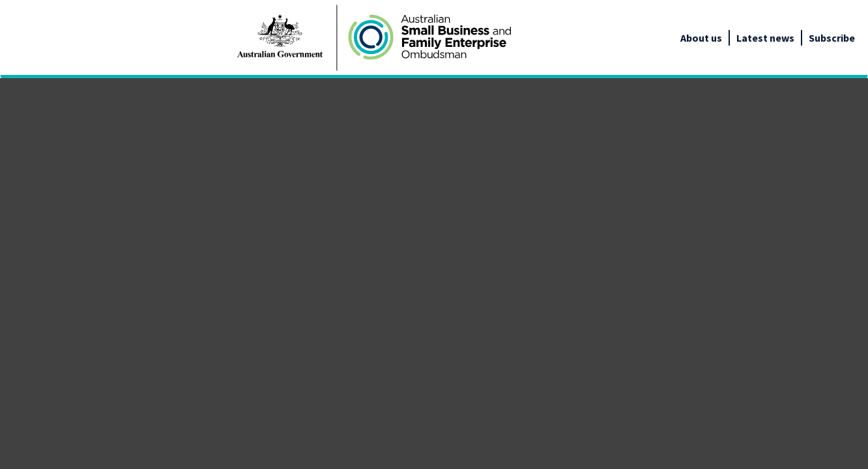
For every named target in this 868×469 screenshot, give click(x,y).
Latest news (765, 38)
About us (701, 38)
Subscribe (832, 38)
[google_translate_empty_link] (856, 38)
